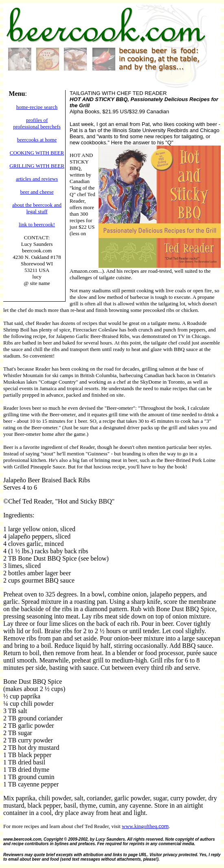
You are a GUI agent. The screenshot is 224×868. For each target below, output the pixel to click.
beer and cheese (37, 192)
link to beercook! (37, 224)
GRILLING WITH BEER (37, 166)
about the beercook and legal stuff (37, 208)
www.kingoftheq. (140, 826)
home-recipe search (37, 107)
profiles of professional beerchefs (37, 123)
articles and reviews (37, 179)
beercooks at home (37, 140)
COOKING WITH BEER (37, 153)
